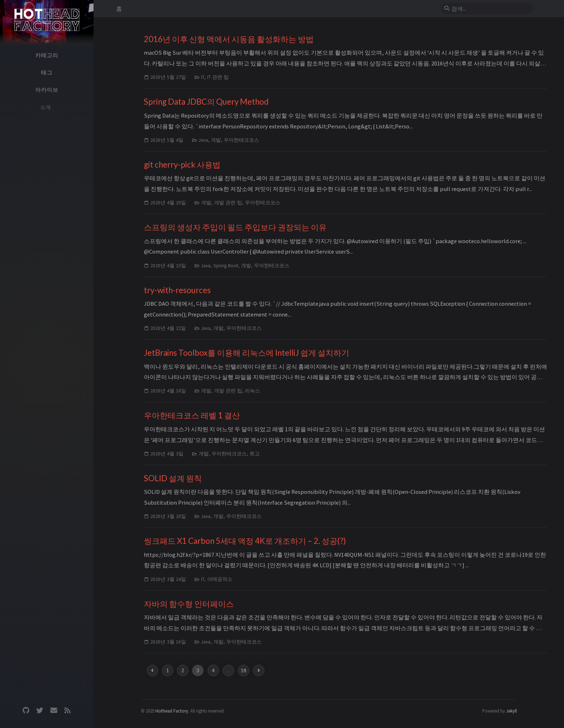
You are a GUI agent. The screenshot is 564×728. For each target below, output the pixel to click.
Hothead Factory (172, 711)
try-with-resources (177, 290)
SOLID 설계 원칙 (173, 478)
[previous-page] (153, 670)
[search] (490, 9)
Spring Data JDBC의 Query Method (206, 102)
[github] (26, 711)
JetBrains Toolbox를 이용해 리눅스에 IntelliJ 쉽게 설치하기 (247, 353)
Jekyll (511, 711)
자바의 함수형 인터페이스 (189, 604)
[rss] (67, 711)
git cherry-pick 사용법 (182, 165)
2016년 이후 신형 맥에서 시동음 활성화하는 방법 (229, 39)
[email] (54, 711)
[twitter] (40, 711)
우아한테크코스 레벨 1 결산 (192, 415)
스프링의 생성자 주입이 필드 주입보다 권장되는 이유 (235, 227)
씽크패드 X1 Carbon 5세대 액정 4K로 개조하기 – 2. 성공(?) (245, 541)
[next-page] (259, 670)
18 (244, 670)
